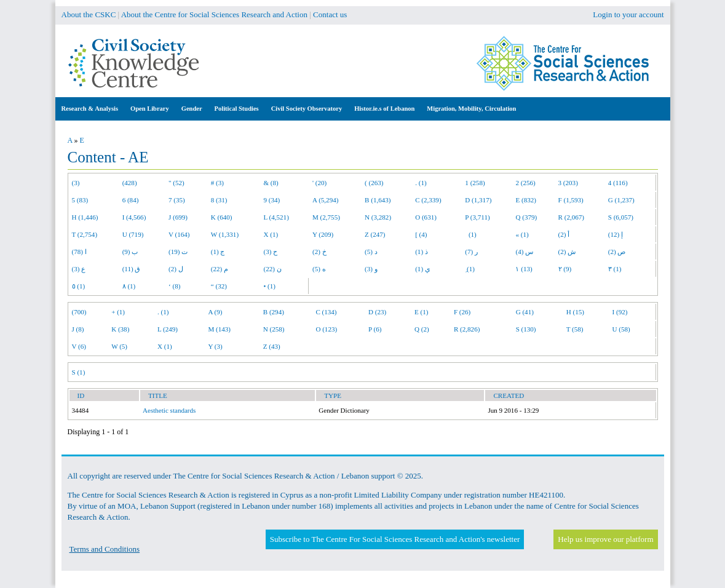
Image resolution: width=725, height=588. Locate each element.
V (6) (79, 346)
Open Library (150, 109)
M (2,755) (326, 217)
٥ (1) (79, 286)
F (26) (462, 312)
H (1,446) (85, 217)
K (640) (222, 217)
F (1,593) (571, 200)
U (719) (133, 234)
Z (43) (272, 346)
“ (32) (219, 286)
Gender (192, 109)
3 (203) (568, 183)
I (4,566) (134, 217)
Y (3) (215, 346)
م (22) (220, 269)
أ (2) (564, 234)
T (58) (575, 329)
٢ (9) (565, 269)
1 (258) (475, 183)
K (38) (120, 329)
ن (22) (272, 269)
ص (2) (617, 252)
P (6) (375, 329)
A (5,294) (325, 200)
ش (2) (567, 252)
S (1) (79, 372)
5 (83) (80, 200)
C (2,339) (428, 200)
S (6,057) (621, 217)
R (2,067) (571, 217)
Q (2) (422, 329)
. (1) (421, 183)
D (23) (377, 312)
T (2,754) (85, 234)
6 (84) (131, 200)
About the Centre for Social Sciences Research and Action (214, 14)
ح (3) (270, 252)
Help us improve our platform (605, 539)
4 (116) (618, 183)
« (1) (522, 234)
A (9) (215, 312)
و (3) (371, 269)
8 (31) (219, 200)
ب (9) (130, 252)
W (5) (119, 346)
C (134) (326, 312)
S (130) (526, 329)
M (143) (219, 329)
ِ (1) (470, 269)
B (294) (274, 312)
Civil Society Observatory (307, 109)
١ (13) (524, 269)
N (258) (274, 329)
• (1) (269, 286)
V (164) (179, 234)
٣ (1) (615, 269)
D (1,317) (478, 200)
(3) (76, 183)
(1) (470, 234)
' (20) (319, 183)
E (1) (421, 312)
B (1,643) (378, 200)
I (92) (620, 312)
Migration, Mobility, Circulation (471, 109)
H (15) (575, 312)
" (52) (176, 183)
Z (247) (375, 234)
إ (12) (616, 234)
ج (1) (218, 252)
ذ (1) (422, 252)
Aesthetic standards (169, 410)
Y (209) (323, 234)
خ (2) (319, 252)
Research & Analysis (90, 109)
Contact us (330, 14)
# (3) (217, 183)
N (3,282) (378, 217)
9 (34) (271, 200)
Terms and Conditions (105, 549)
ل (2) (176, 269)
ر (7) (471, 252)
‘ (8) (174, 286)
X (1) (271, 234)
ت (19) (178, 252)
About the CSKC (89, 14)
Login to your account (628, 14)
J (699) (178, 217)
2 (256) (525, 183)
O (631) (426, 217)
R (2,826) (467, 329)
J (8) (78, 329)
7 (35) (177, 200)
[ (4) (421, 234)
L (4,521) (276, 217)
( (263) (374, 183)
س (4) (524, 252)
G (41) (525, 312)
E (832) (526, 200)
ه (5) (319, 269)
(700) (79, 312)
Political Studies (237, 109)
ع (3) (79, 269)
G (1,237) (621, 200)
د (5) (371, 252)
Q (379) (526, 217)
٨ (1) (129, 286)
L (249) (168, 329)
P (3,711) (477, 217)
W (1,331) (225, 234)
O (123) (326, 329)
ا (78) (79, 252)
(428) (130, 183)
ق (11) (132, 269)
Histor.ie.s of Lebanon (384, 109)
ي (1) (423, 269)
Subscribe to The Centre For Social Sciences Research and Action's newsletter (395, 539)
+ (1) (118, 312)
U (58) (621, 329)
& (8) (271, 183)
